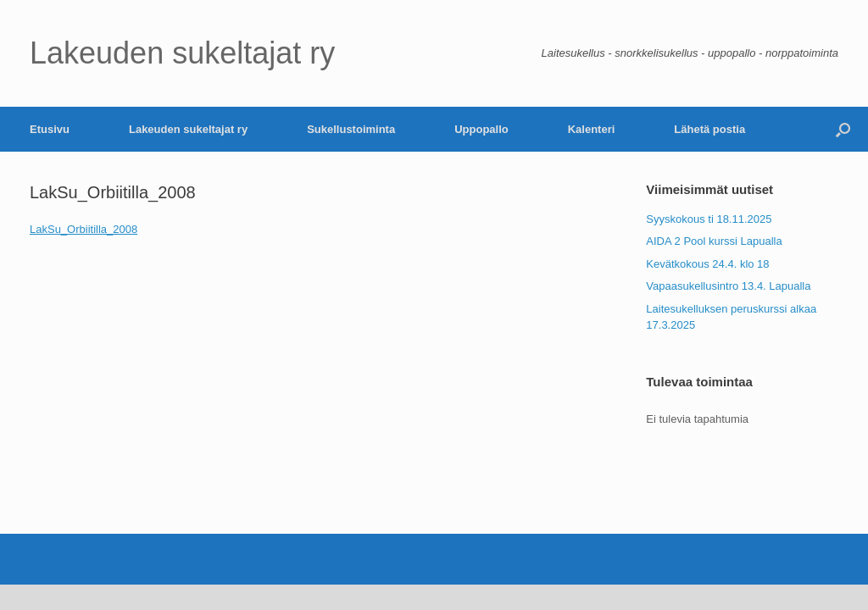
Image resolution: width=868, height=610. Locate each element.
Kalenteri (592, 129)
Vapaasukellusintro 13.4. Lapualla (728, 286)
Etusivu (50, 129)
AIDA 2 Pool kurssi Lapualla (714, 241)
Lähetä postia (709, 129)
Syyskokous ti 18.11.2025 (709, 219)
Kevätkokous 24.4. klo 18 (707, 264)
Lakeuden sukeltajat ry (188, 129)
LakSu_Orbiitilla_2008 (83, 229)
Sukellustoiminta (351, 129)
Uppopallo (481, 129)
